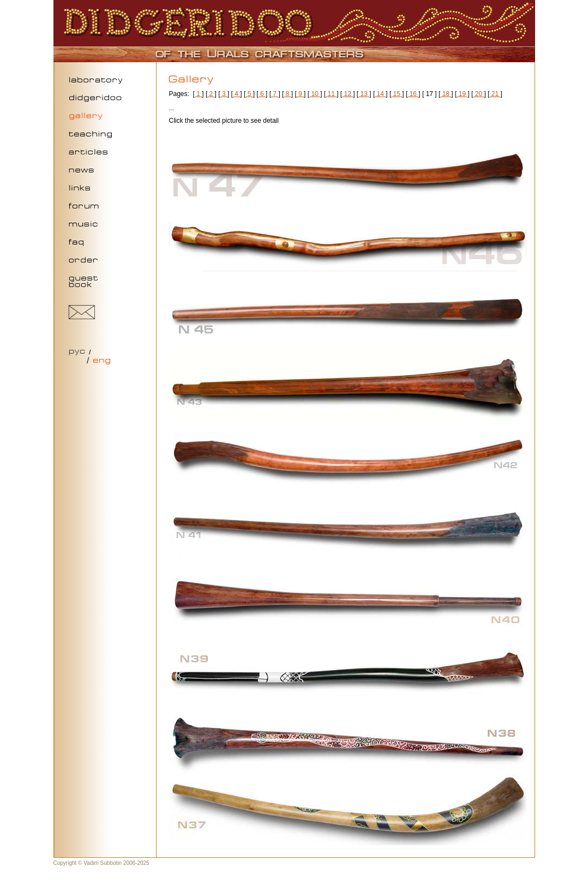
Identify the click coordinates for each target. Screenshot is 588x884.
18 (446, 94)
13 (364, 94)
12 (347, 94)
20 (478, 94)
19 (462, 94)
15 (397, 94)
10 (315, 94)
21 (495, 94)
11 (331, 94)
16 (413, 94)
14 (380, 94)
